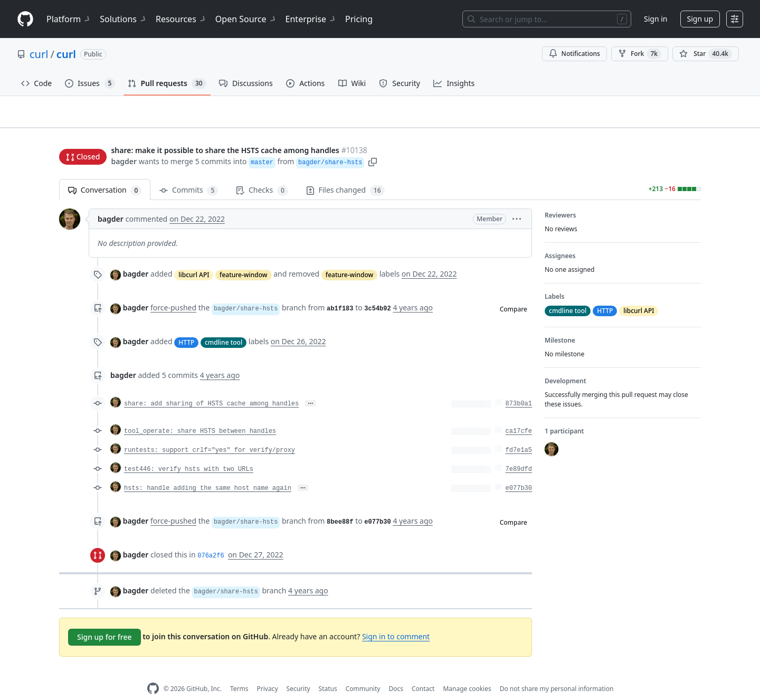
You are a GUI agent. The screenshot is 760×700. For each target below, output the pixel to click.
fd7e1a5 (519, 434)
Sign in (655, 19)
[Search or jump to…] (547, 19)
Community (363, 672)
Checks (262, 174)
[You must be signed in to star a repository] (706, 54)
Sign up (700, 19)
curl (39, 54)
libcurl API (194, 258)
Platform (69, 19)
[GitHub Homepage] (153, 672)
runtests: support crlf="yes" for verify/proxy (210, 434)
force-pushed (173, 291)
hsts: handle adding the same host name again (208, 472)
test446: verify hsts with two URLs (189, 453)
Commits (189, 174)
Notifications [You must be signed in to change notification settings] (574, 54)
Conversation (105, 174)
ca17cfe (519, 415)
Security (298, 672)
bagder (124, 141)
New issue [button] (668, 119)
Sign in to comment (396, 620)
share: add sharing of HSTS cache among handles (211, 387)
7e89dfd (519, 453)
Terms (239, 672)
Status (328, 672)
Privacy (268, 672)
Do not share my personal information (557, 672)
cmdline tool (224, 325)
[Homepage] (25, 19)
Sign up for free (104, 621)
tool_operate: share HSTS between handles (200, 415)
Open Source (246, 19)
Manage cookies (467, 672)
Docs (396, 672)
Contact (423, 672)
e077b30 (519, 472)
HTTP (186, 325)
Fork (640, 54)
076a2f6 (211, 540)
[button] (373, 141)
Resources (181, 19)
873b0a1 (519, 387)
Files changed (345, 174)
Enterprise (311, 19)
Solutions (123, 19)
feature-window (243, 258)
